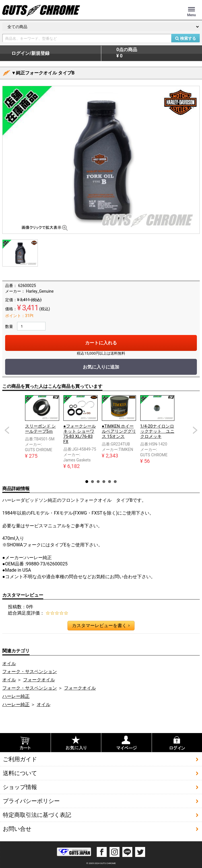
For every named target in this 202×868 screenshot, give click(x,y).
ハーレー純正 (16, 696)
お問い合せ (17, 829)
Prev (7, 430)
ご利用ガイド (20, 759)
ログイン (30, 53)
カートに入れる (101, 343)
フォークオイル (39, 680)
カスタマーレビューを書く (101, 626)
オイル (9, 664)
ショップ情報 (20, 787)
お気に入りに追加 (101, 367)
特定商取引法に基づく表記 (37, 815)
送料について (20, 773)
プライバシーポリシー (31, 801)
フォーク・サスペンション (30, 672)
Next (195, 430)
